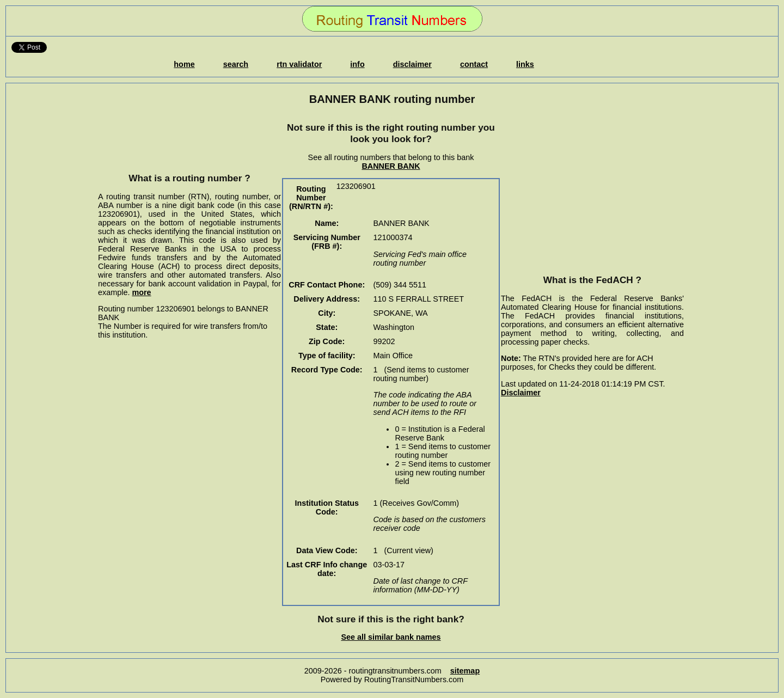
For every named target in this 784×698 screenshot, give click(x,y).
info (357, 64)
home (184, 64)
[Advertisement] (189, 139)
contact (474, 64)
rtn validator (299, 64)
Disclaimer (521, 393)
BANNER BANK (391, 166)
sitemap (465, 671)
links (525, 64)
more (141, 292)
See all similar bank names (391, 637)
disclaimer (412, 64)
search (236, 64)
